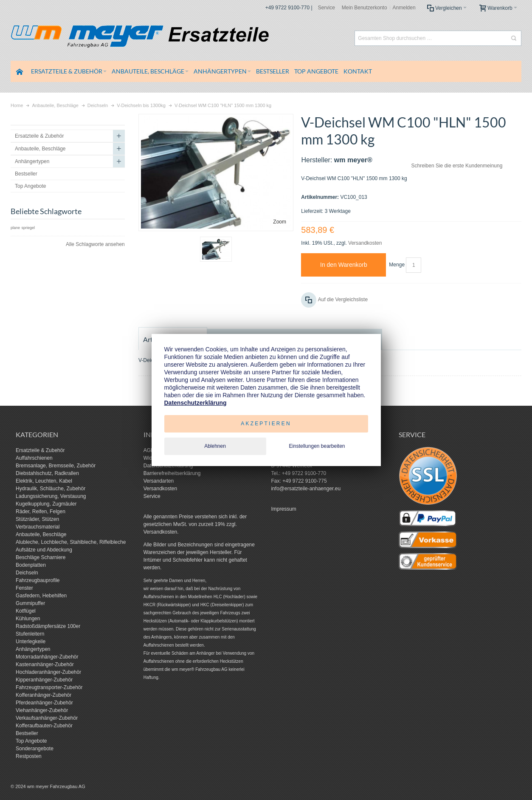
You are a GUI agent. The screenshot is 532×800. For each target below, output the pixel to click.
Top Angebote (31, 741)
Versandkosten (365, 243)
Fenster (24, 588)
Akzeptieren (266, 424)
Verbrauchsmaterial (38, 527)
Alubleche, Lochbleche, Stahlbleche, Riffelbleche (71, 542)
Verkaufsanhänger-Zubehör (47, 718)
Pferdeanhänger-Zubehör (44, 703)
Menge (397, 265)
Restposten (29, 756)
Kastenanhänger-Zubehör (45, 664)
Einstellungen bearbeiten (317, 446)
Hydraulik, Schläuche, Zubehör (51, 489)
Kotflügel (26, 611)
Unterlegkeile (31, 642)
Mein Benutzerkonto (365, 8)
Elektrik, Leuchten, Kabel (44, 481)
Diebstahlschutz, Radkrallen (47, 473)
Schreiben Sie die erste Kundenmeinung (457, 166)
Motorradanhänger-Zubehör (47, 657)
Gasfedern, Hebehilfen (41, 596)
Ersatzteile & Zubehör (40, 450)
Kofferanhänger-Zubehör (44, 695)
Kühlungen (28, 619)
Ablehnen (215, 446)
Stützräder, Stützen (37, 519)
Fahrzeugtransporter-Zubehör (49, 687)
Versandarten (159, 481)
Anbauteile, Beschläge (41, 534)
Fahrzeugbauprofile (38, 580)
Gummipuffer (30, 603)
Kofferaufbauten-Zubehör (44, 726)
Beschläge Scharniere (41, 557)
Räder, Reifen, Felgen (41, 512)
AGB (149, 450)
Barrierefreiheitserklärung (172, 473)
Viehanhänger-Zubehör (42, 710)
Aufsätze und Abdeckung (44, 550)
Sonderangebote (35, 749)
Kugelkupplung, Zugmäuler (46, 504)
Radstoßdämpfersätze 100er (48, 626)
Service (327, 8)
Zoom (280, 222)
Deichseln (27, 573)
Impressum (283, 509)
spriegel (28, 228)
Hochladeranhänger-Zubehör (48, 672)
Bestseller (27, 733)
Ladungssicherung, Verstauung (51, 496)
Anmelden (404, 8)
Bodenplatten (31, 565)
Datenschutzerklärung (196, 403)
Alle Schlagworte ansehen (95, 244)
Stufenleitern (30, 634)
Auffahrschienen (34, 458)
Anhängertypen (33, 649)
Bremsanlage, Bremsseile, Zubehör (56, 466)
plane (15, 228)
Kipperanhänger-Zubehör (44, 680)
